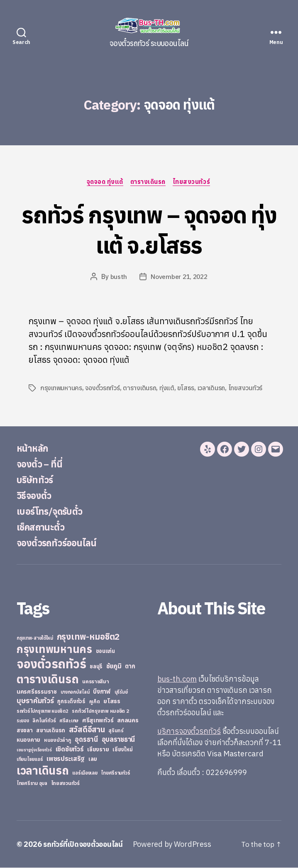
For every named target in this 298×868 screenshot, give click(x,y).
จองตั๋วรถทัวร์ (103, 389)
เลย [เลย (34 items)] (93, 759)
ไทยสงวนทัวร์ (194, 182)
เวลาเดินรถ (213, 389)
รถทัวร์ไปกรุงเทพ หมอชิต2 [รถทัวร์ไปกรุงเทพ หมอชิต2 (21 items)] (43, 712)
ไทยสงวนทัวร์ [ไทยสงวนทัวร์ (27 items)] (65, 783)
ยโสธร (187, 389)
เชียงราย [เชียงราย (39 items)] (98, 750)
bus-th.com (177, 679)
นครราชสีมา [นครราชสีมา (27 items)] (96, 682)
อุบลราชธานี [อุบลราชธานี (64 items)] (118, 740)
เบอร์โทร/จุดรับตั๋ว (54, 511)
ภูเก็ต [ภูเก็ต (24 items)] (95, 702)
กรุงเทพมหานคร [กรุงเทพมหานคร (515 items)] (54, 649)
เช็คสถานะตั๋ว (43, 527)
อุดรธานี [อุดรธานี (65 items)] (86, 740)
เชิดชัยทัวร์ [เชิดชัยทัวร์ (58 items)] (70, 749)
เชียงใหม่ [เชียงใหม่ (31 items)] (122, 750)
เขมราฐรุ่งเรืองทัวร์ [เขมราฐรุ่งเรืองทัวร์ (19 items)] (34, 750)
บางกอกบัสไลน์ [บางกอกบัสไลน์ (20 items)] (75, 692)
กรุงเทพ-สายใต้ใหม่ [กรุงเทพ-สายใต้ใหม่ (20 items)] (35, 638)
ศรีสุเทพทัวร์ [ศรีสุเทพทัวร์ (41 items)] (98, 721)
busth (117, 277)
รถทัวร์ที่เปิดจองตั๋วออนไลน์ (85, 845)
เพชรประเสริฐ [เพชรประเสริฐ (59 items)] (66, 759)
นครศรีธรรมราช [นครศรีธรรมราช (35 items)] (37, 692)
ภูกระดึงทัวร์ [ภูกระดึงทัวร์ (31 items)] (71, 702)
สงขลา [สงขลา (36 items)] (25, 731)
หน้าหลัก (34, 448)
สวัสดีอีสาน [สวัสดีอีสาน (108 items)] (87, 730)
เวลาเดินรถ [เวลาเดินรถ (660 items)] (43, 771)
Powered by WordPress (176, 845)
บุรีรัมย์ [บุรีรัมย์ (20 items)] (121, 692)
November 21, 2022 (179, 277)
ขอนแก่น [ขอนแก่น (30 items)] (105, 651)
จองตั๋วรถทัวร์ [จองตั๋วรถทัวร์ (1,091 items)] (51, 664)
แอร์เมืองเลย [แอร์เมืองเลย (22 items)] (85, 773)
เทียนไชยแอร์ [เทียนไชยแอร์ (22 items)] (30, 759)
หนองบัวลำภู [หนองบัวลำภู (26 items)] (58, 740)
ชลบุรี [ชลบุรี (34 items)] (96, 667)
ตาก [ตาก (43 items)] (130, 666)
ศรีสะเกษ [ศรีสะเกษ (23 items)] (69, 721)
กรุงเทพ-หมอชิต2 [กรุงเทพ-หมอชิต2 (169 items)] (88, 637)
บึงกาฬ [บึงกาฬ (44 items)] (102, 692)
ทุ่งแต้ (168, 389)
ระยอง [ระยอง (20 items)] (23, 721)
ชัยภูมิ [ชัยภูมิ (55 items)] (114, 666)
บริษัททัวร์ (37, 480)
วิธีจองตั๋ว (36, 496)
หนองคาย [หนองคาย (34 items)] (28, 740)
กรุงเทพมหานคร (61, 389)
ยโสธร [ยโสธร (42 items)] (112, 701)
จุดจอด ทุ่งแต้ (104, 182)
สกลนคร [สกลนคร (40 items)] (128, 721)
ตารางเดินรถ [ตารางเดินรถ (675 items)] (48, 679)
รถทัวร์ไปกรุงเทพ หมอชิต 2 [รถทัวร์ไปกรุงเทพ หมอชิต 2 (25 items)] (100, 711)
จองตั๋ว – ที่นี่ (42, 464)
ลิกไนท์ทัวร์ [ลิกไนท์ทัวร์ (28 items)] (44, 721)
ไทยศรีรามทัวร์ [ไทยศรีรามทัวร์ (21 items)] (115, 773)
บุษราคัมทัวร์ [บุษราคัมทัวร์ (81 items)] (35, 701)
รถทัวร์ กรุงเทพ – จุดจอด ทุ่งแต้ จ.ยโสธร (149, 229)
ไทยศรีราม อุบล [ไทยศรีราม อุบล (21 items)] (32, 784)
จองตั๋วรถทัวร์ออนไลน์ (61, 543)
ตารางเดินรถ (149, 182)
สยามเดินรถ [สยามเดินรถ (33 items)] (51, 731)
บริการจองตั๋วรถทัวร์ (189, 732)
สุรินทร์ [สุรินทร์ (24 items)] (116, 731)
